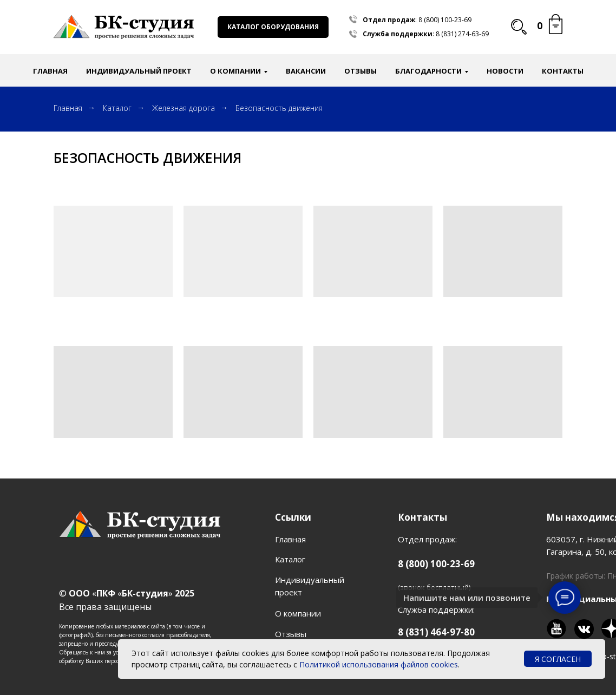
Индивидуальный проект (139, 71)
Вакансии (306, 71)
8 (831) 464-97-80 (436, 632)
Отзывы (361, 71)
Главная (50, 71)
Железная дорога (184, 108)
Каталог (117, 108)
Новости (505, 71)
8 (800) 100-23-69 (445, 20)
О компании (298, 613)
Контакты (563, 71)
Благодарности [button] (428, 71)
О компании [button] (235, 71)
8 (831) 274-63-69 (462, 34)
